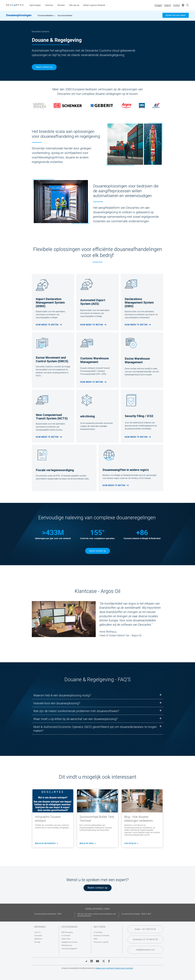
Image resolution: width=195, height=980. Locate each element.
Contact (176, 5)
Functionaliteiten (46, 16)
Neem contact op (44, 67)
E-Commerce (66, 936)
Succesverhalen (65, 16)
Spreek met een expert (176, 16)
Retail (95, 939)
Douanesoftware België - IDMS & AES (136, 914)
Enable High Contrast (105, 968)
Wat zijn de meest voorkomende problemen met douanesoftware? (96, 915)
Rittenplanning (67, 945)
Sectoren (49, 5)
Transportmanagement (69, 949)
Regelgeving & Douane (69, 942)
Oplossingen (35, 5)
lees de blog (131, 844)
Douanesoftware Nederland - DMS (48, 914)
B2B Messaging (67, 932)
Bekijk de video (87, 844)
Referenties (38, 939)
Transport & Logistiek (101, 942)
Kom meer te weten (47, 325)
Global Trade (66, 939)
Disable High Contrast (124, 968)
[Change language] (183, 5)
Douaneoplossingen (19, 16)
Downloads (38, 936)
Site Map (37, 942)
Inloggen (158, 5)
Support (168, 5)
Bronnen (61, 5)
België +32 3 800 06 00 (145, 929)
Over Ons (38, 932)
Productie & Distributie (101, 936)
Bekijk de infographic (46, 844)
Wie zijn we (74, 5)
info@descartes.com (145, 950)
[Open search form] (187, 5)
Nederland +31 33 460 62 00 (145, 939)
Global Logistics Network (94, 5)
